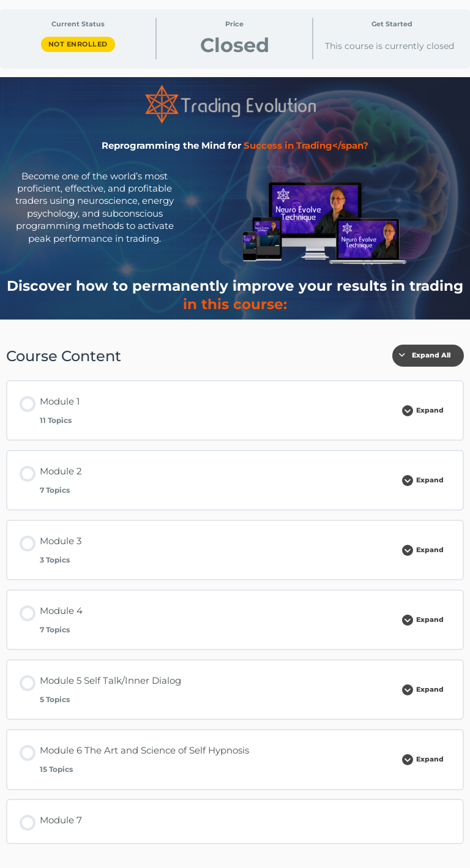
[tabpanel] (235, 468)
